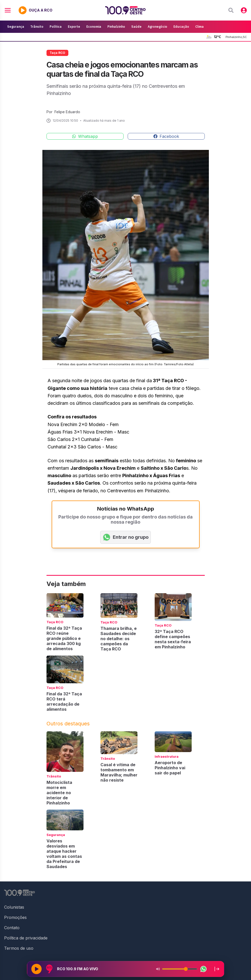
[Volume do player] (180, 969)
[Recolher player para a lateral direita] (217, 969)
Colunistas (14, 907)
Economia (94, 27)
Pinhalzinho (116, 27)
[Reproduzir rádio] (36, 969)
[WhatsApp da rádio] (203, 969)
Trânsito (37, 27)
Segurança (16, 27)
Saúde (136, 27)
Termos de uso (19, 948)
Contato (12, 928)
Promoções (15, 917)
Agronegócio (157, 27)
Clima (199, 27)
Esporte (74, 27)
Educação (181, 27)
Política (56, 27)
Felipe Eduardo (67, 112)
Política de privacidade (26, 938)
